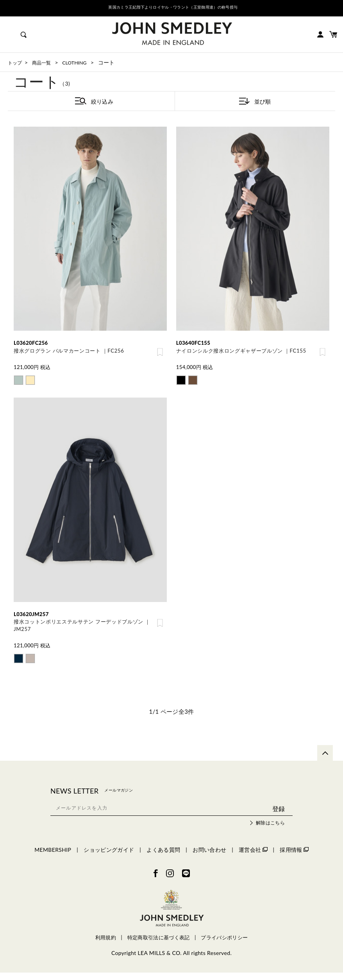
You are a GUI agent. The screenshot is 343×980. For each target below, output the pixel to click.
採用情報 (294, 857)
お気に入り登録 (160, 353)
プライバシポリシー (224, 945)
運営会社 (253, 857)
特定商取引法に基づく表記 (159, 945)
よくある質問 (163, 857)
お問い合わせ (209, 857)
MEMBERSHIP (53, 857)
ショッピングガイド (109, 857)
